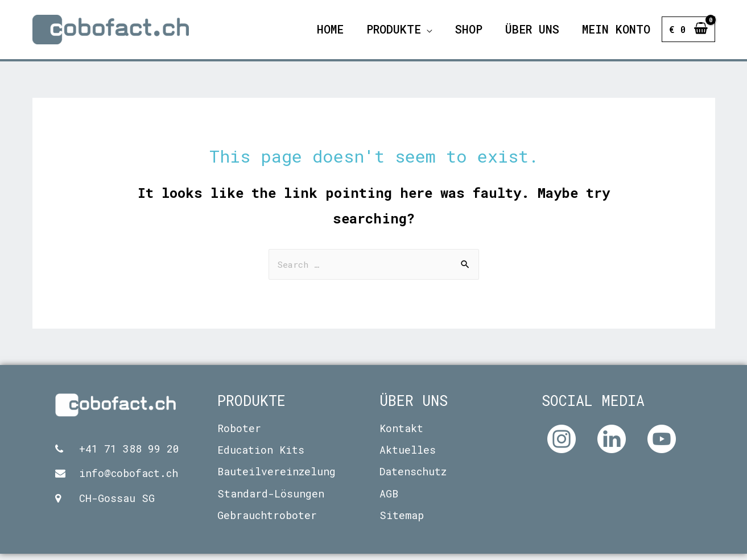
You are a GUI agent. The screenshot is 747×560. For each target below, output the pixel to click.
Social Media (593, 407)
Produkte (251, 407)
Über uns (414, 407)
